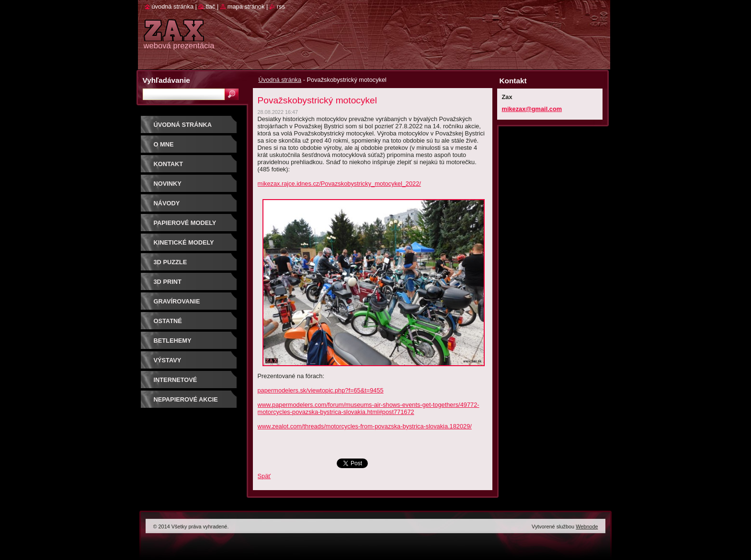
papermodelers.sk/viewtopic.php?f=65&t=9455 (321, 390)
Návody (167, 203)
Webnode (587, 526)
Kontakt (169, 164)
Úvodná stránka (280, 80)
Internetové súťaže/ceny (176, 383)
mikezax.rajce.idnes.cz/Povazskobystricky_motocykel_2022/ (339, 184)
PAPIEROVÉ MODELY (185, 223)
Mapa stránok (246, 6)
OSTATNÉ (168, 321)
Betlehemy (173, 341)
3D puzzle (171, 262)
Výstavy (168, 360)
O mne (164, 144)
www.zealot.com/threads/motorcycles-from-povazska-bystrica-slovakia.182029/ (365, 426)
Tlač (210, 6)
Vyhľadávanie (166, 80)
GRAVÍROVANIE (177, 301)
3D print (168, 282)
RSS (281, 6)
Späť (264, 476)
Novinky (168, 184)
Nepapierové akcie (186, 399)
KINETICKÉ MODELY (184, 242)
